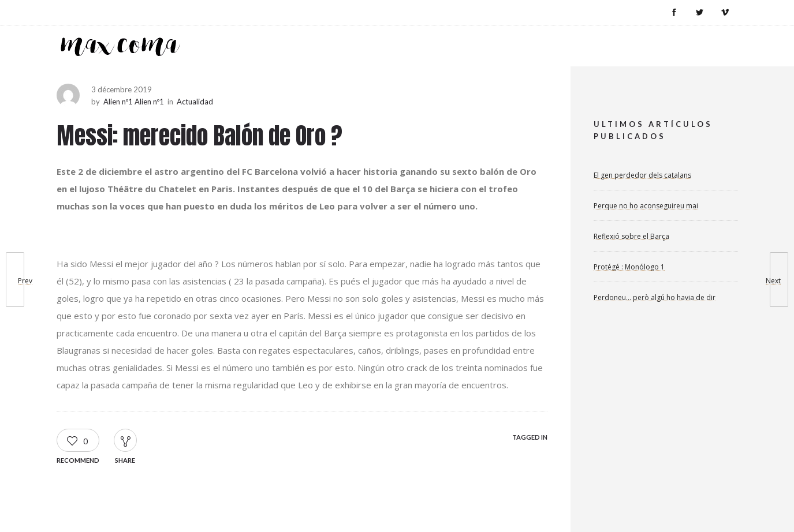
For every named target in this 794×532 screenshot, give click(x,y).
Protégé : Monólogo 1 (629, 267)
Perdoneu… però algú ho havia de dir (655, 297)
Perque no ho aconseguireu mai (646, 206)
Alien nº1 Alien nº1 (134, 102)
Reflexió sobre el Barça (631, 236)
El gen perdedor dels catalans (642, 175)
